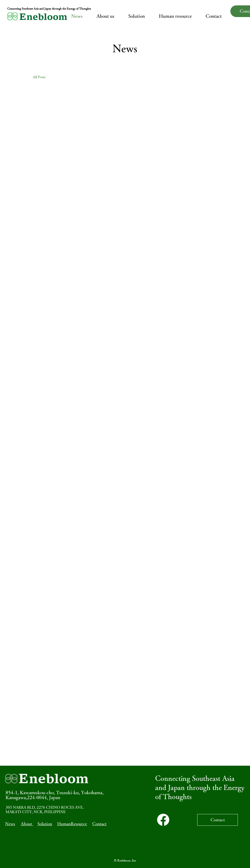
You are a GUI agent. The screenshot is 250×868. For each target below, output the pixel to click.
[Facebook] (163, 820)
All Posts (39, 77)
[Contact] (218, 820)
